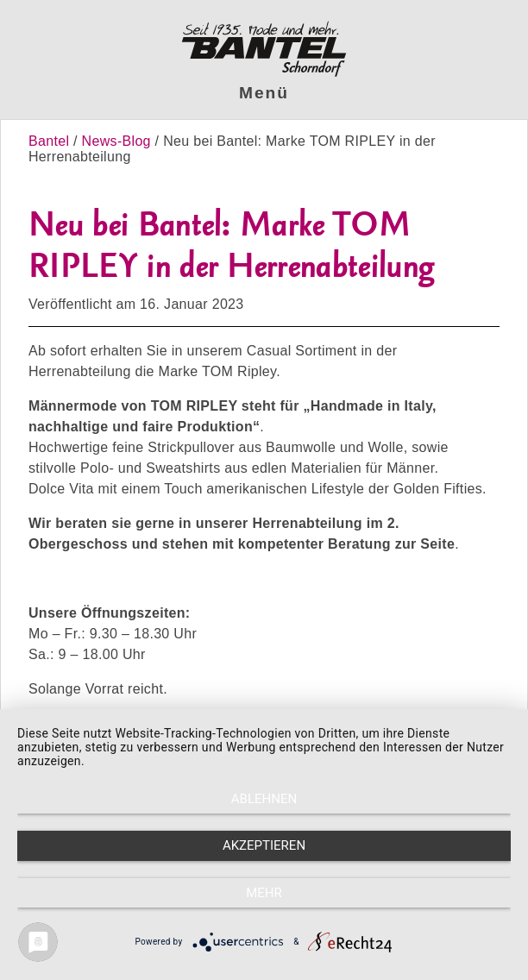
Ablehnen (264, 799)
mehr (264, 893)
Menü (264, 93)
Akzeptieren (264, 845)
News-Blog (116, 141)
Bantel (51, 141)
